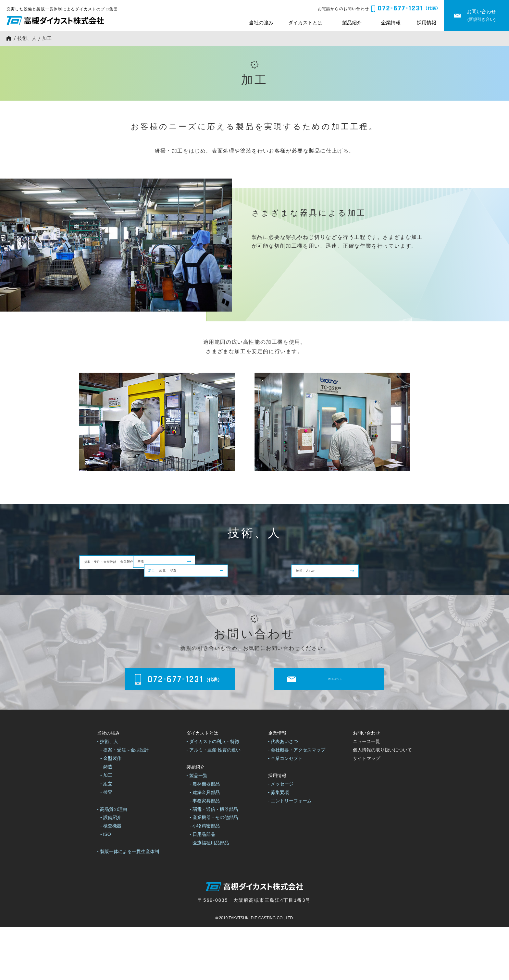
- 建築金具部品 (205, 846)
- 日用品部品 (202, 887)
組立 (218, 593)
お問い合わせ (366, 786)
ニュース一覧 (366, 795)
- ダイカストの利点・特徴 (213, 795)
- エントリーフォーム (290, 854)
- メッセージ (281, 837)
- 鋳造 (106, 820)
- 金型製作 (111, 812)
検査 (345, 593)
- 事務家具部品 (205, 854)
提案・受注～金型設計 (113, 565)
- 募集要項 (279, 846)
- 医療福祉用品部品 (209, 896)
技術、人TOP (229, 621)
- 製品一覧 (197, 829)
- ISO (106, 887)
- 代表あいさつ (283, 795)
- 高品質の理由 (112, 862)
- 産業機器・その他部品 (214, 871)
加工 (91, 593)
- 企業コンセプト (286, 812)
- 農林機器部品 (205, 837)
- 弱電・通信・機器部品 (214, 862)
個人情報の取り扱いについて (382, 803)
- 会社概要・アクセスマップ (297, 803)
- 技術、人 (108, 795)
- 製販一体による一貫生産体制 (128, 905)
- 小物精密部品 (205, 879)
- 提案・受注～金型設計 (124, 803)
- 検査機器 (111, 879)
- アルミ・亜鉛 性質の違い (213, 803)
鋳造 (345, 565)
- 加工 (106, 828)
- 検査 (106, 845)
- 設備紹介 (111, 871)
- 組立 (106, 837)
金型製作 (223, 565)
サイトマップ (366, 812)
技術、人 (27, 38)
